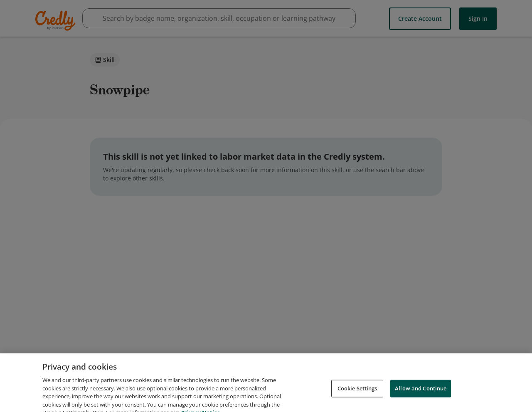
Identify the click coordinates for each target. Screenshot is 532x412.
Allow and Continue (421, 394)
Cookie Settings (357, 394)
